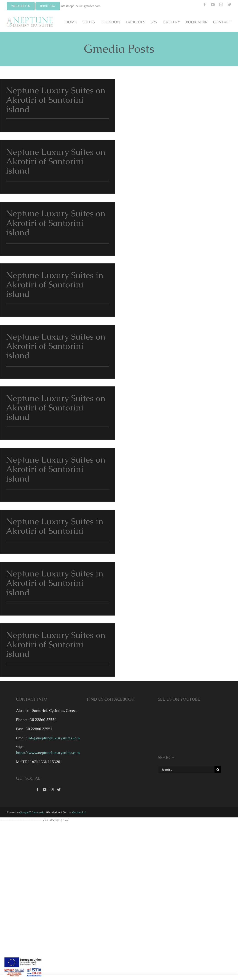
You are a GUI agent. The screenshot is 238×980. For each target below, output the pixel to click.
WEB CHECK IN (21, 6)
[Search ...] (186, 770)
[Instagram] (52, 790)
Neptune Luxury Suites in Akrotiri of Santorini (55, 526)
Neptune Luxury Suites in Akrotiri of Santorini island (55, 284)
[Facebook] (37, 790)
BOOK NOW (48, 6)
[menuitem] (74, 22)
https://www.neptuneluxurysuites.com (48, 753)
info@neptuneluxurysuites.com (81, 6)
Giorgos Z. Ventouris (32, 812)
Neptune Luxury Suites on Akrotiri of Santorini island (56, 100)
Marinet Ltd (79, 812)
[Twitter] (59, 790)
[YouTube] (45, 790)
